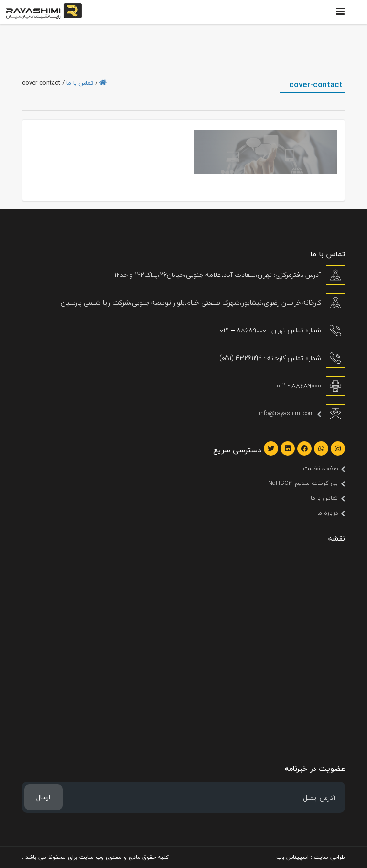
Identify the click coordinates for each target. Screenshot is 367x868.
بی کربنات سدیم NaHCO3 (303, 483)
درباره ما (328, 513)
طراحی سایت (329, 857)
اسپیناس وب (292, 857)
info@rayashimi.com (286, 413)
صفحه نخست (320, 468)
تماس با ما (80, 83)
